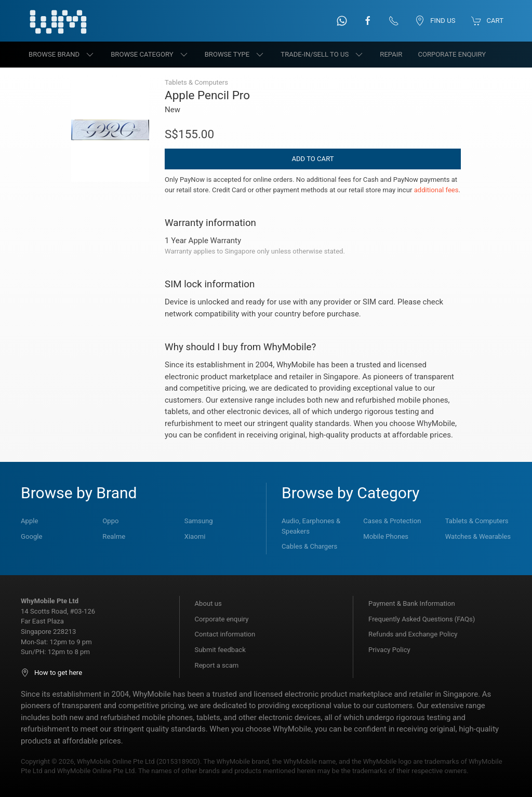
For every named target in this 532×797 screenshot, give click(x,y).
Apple (29, 521)
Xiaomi (195, 536)
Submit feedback (220, 650)
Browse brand (62, 55)
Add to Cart (312, 159)
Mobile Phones (386, 536)
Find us (435, 21)
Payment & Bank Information (412, 603)
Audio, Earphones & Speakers (311, 526)
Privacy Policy (389, 650)
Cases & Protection (392, 521)
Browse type (235, 55)
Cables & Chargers (309, 546)
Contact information (225, 634)
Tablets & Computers (477, 521)
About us (208, 603)
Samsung (199, 521)
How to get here (51, 673)
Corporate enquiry (222, 619)
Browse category (150, 55)
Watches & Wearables (478, 536)
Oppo (110, 521)
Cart (487, 21)
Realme (114, 536)
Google (31, 536)
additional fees (436, 190)
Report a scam (217, 665)
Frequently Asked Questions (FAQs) (422, 619)
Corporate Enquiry (452, 54)
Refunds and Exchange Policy (413, 634)
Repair (391, 54)
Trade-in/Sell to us (322, 55)
